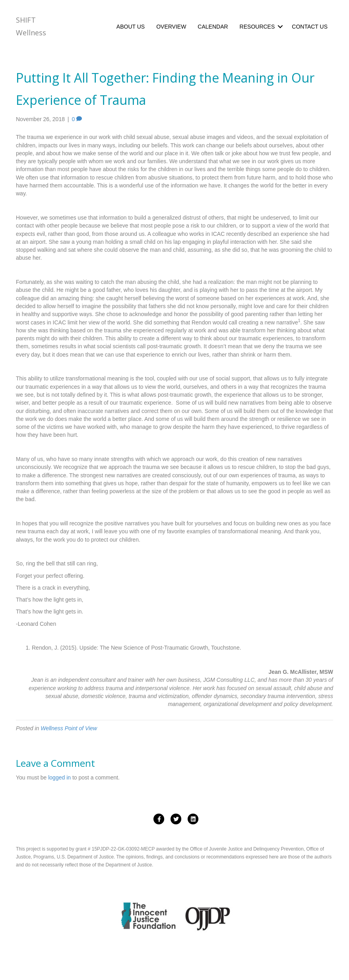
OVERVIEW (171, 27)
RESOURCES (257, 27)
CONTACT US (310, 27)
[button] (280, 27)
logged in (59, 777)
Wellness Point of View (69, 728)
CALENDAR (213, 27)
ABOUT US (131, 27)
